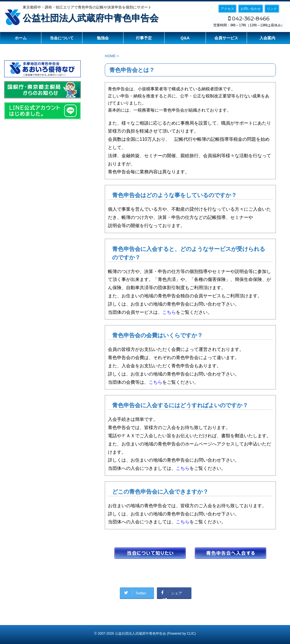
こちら (169, 312)
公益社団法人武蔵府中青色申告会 (91, 18)
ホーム (21, 38)
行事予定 (144, 38)
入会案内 (267, 38)
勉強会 (103, 38)
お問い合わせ (251, 9)
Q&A (185, 38)
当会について (62, 38)
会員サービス (226, 38)
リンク (272, 9)
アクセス (227, 9)
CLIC (191, 634)
